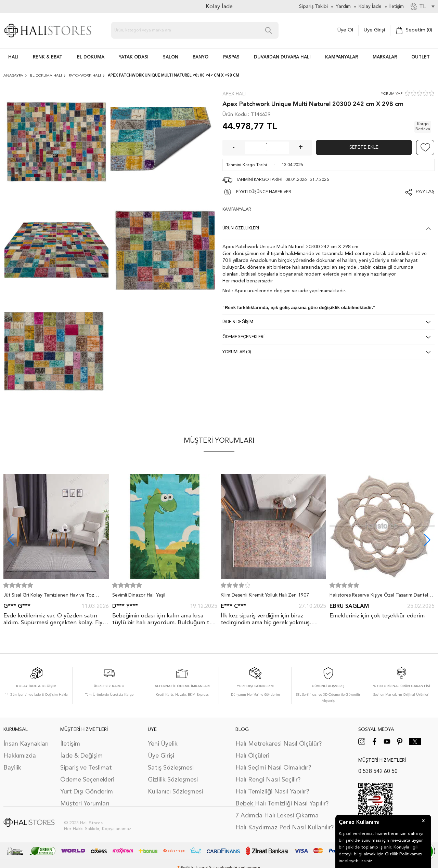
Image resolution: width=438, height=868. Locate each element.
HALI (13, 57)
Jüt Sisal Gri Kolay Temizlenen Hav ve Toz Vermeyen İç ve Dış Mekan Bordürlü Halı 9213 (53, 597)
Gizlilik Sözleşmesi (173, 780)
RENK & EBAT (48, 57)
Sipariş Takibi (313, 6)
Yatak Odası (134, 57)
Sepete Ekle (364, 147)
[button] (427, 540)
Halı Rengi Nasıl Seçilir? (268, 780)
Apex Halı (234, 94)
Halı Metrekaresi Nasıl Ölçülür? (279, 744)
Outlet (421, 57)
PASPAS (231, 57)
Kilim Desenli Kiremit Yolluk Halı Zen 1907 (265, 595)
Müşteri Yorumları (85, 804)
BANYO (201, 57)
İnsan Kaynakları (26, 744)
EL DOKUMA (91, 57)
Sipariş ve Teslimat (86, 768)
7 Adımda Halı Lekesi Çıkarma (277, 816)
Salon (171, 57)
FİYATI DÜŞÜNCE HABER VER (264, 192)
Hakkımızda (20, 756)
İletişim (70, 744)
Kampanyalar (342, 57)
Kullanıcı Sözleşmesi (175, 792)
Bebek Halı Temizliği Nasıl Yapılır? (282, 804)
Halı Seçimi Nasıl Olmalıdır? (273, 768)
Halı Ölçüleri (252, 756)
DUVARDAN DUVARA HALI (282, 57)
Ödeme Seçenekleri (87, 780)
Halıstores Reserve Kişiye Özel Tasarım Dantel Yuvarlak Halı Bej (379, 597)
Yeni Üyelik (163, 744)
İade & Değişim (81, 756)
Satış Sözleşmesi (171, 768)
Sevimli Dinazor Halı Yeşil (139, 595)
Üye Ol (345, 30)
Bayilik (12, 768)
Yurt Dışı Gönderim (87, 792)
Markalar (385, 57)
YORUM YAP (392, 94)
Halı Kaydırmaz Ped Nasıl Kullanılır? (285, 828)
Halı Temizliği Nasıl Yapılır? (272, 792)
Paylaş (425, 192)
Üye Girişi (374, 30)
